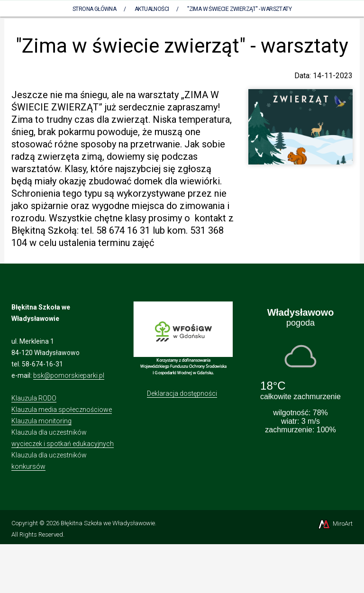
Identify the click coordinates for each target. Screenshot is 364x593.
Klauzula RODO (34, 398)
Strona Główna (94, 9)
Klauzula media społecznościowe (62, 410)
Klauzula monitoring (41, 421)
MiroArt (335, 524)
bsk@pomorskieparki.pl (69, 375)
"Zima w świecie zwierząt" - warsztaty (239, 9)
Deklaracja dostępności (182, 393)
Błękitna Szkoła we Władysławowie (108, 523)
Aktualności (152, 9)
